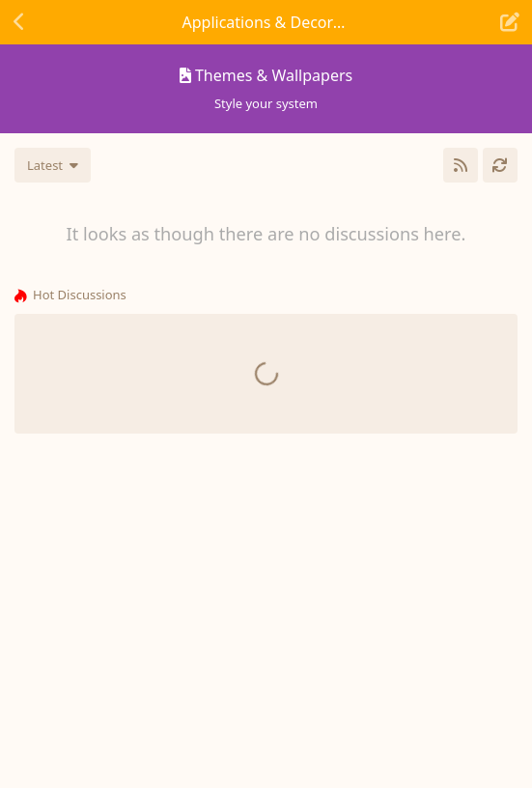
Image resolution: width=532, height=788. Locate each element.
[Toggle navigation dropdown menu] (266, 22)
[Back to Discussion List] (19, 22)
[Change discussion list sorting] (53, 165)
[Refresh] (500, 165)
